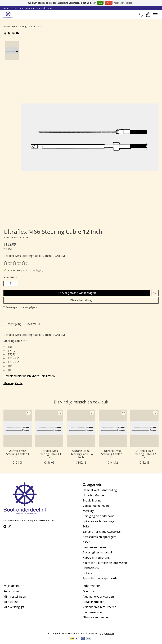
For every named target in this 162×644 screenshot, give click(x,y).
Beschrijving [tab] (13, 324)
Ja (100, 3)
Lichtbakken (91, 568)
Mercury (88, 511)
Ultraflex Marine (93, 495)
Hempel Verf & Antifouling (100, 490)
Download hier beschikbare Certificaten (29, 376)
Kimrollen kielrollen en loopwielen (105, 563)
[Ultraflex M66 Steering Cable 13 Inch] (49, 428)
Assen (87, 542)
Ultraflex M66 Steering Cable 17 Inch (144, 454)
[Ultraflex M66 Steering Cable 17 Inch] (144, 428)
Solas (86, 526)
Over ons (89, 591)
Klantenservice (92, 612)
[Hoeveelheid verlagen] (7, 284)
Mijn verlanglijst (14, 607)
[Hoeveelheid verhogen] (14, 284)
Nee (109, 3)
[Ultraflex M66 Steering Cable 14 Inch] (81, 428)
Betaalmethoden (94, 602)
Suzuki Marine (92, 500)
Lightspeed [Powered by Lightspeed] (108, 633)
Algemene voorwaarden (98, 597)
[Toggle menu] (155, 15)
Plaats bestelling (81, 300)
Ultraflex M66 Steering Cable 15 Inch (113, 454)
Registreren (11, 591)
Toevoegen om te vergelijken (20, 307)
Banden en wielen (94, 547)
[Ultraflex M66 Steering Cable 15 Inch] (113, 428)
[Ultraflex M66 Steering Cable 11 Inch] (18, 428)
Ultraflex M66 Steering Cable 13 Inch (49, 454)
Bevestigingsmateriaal (97, 552)
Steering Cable (13, 383)
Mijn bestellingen (15, 597)
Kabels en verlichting (96, 558)
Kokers (87, 573)
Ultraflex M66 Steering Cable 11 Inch (18, 454)
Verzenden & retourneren (100, 607)
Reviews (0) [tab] (33, 324)
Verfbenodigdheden (96, 506)
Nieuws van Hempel (96, 617)
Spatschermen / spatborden (101, 578)
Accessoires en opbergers (100, 537)
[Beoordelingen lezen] (15, 263)
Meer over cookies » (124, 3)
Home (7, 26)
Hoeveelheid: (10, 277)
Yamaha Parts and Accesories (102, 532)
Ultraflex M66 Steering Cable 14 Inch (81, 454)
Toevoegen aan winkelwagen (77, 293)
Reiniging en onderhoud (98, 516)
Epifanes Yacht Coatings (98, 521)
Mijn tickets (11, 602)
